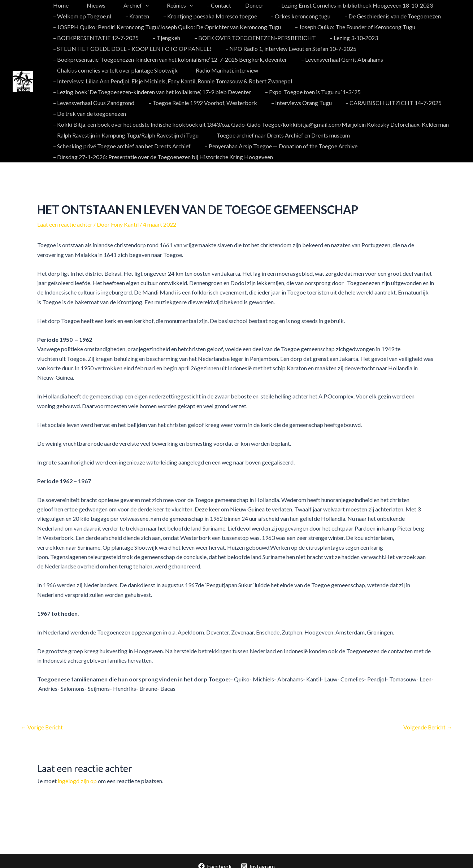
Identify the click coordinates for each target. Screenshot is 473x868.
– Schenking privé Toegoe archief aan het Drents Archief (121, 135)
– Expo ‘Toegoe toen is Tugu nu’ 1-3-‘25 (309, 92)
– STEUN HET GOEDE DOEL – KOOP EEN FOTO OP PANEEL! (131, 49)
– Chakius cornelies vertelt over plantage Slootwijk (114, 70)
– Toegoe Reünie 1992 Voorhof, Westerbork (106, 103)
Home (60, 5)
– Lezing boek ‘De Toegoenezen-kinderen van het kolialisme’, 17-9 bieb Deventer (151, 92)
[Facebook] (215, 855)
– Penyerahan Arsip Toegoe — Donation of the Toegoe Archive (277, 135)
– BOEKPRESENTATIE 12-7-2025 (95, 38)
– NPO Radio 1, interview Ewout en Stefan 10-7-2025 (287, 49)
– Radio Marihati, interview (221, 70)
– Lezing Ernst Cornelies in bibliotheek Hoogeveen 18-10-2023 (340, 5)
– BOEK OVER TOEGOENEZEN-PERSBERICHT (249, 38)
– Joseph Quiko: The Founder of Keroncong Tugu (352, 27)
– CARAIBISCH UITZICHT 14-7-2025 (292, 103)
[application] (139, 5)
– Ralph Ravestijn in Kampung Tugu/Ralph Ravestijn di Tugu (125, 124)
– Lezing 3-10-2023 (346, 38)
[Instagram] (258, 855)
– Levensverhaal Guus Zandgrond (409, 92)
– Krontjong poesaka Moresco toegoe (204, 16)
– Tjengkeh (163, 38)
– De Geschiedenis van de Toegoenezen (382, 16)
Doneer (241, 5)
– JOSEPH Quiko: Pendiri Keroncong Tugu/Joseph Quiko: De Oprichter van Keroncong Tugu (166, 27)
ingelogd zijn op (77, 770)
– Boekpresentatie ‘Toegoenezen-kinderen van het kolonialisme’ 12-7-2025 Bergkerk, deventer (169, 59)
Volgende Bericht (428, 716)
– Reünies (170, 5)
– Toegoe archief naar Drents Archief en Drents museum (278, 124)
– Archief (128, 5)
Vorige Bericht (42, 716)
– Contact (208, 5)
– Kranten (134, 16)
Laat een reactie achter (65, 213)
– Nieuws (90, 5)
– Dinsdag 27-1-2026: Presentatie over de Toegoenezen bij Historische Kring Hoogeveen (162, 146)
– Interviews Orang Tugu (203, 103)
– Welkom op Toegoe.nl (81, 16)
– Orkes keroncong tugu (292, 16)
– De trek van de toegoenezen (389, 103)
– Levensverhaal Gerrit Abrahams (339, 59)
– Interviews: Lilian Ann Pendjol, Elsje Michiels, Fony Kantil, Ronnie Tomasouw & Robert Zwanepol (172, 81)
